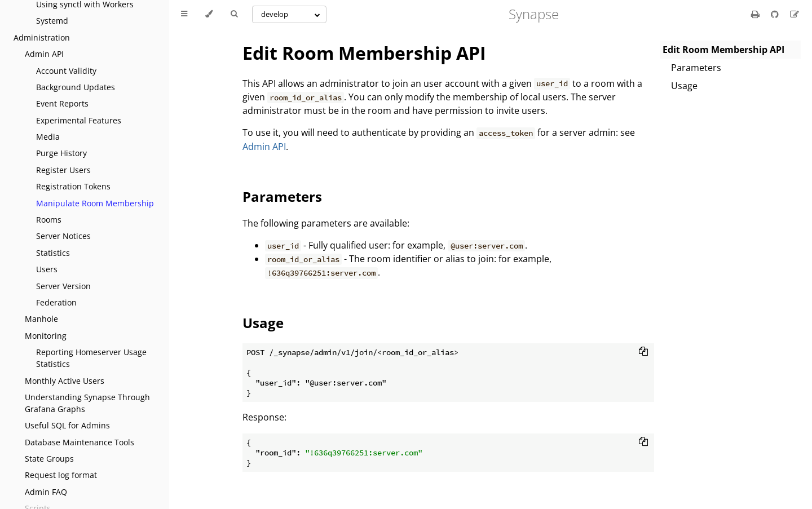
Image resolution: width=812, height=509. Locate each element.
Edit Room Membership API (364, 53)
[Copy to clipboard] (643, 352)
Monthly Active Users (65, 381)
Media (48, 137)
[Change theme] (209, 14)
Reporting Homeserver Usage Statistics (91, 358)
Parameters (696, 68)
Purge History (61, 153)
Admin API (44, 54)
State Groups (49, 459)
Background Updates (76, 87)
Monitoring (46, 336)
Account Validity (66, 71)
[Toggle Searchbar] (234, 14)
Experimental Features (79, 120)
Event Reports (62, 103)
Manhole (41, 319)
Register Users (63, 170)
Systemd (52, 21)
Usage (684, 86)
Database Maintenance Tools (80, 442)
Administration (42, 37)
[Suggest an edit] (795, 14)
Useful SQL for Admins (67, 425)
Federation (56, 302)
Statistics (53, 253)
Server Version (63, 286)
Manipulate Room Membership (95, 203)
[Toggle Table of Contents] (184, 14)
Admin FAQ (46, 492)
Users (47, 269)
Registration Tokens (73, 186)
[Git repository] (776, 14)
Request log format (61, 475)
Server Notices (63, 236)
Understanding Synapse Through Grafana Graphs (87, 403)
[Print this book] (756, 14)
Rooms (49, 220)
